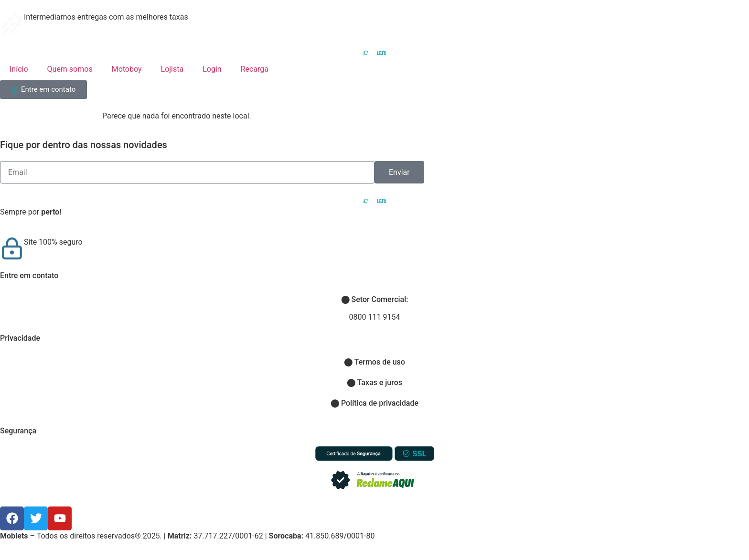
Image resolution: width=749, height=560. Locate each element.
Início (19, 69)
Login (212, 69)
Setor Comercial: (375, 299)
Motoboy (127, 69)
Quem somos (70, 69)
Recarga (255, 69)
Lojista (172, 69)
